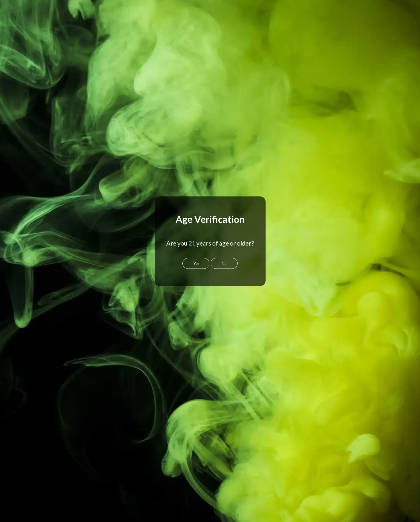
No (224, 263)
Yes (197, 263)
